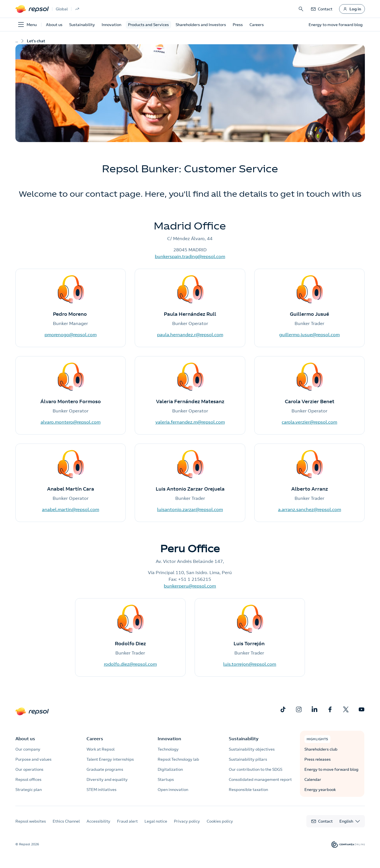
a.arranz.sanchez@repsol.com (310, 509)
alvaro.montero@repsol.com (71, 422)
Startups (166, 779)
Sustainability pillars (248, 759)
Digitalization (170, 769)
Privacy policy (187, 821)
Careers (257, 25)
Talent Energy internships (110, 759)
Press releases (318, 759)
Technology (168, 749)
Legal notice (156, 821)
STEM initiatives (102, 790)
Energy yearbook (320, 790)
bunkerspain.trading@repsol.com (190, 256)
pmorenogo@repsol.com (71, 335)
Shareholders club (321, 749)
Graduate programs (105, 769)
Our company (28, 749)
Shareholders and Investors (201, 25)
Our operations (29, 769)
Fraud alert (127, 821)
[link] (321, 9)
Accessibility (98, 821)
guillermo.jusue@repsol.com (309, 335)
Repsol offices (28, 779)
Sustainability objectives (252, 749)
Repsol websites (31, 821)
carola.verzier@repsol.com (309, 422)
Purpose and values (33, 759)
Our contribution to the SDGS (256, 769)
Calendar (313, 779)
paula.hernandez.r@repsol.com (190, 335)
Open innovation (173, 790)
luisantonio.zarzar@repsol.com (190, 509)
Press (238, 25)
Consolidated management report (260, 779)
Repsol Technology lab (178, 759)
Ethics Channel (66, 821)
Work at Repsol (101, 749)
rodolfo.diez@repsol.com (130, 664)
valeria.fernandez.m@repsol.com (190, 422)
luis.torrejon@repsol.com (250, 664)
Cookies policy (220, 821)
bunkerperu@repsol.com (190, 586)
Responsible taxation (248, 790)
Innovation (111, 25)
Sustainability (82, 25)
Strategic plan (29, 790)
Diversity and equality (107, 779)
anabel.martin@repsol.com (71, 509)
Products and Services (148, 25)
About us (54, 25)
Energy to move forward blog (331, 769)
